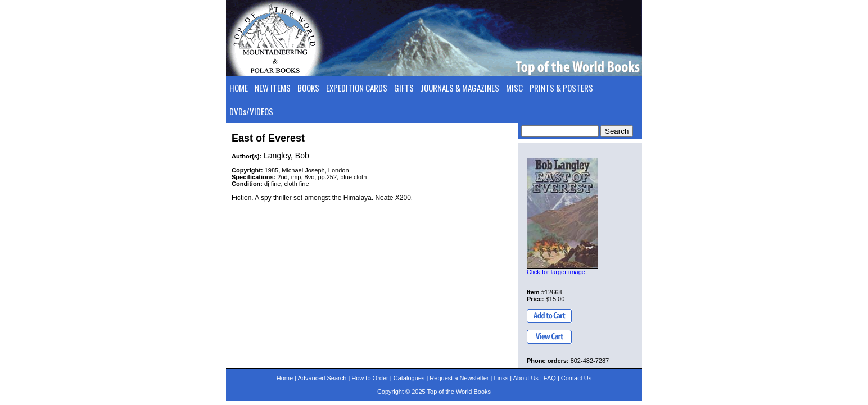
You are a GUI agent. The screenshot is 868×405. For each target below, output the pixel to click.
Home (285, 378)
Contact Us (576, 378)
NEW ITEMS (273, 88)
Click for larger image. (557, 272)
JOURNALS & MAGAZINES (460, 88)
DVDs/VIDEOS (251, 111)
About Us (526, 378)
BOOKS (308, 88)
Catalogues (409, 378)
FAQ (550, 378)
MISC (514, 88)
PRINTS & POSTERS (561, 88)
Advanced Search (322, 378)
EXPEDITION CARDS (357, 88)
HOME (239, 88)
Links (501, 378)
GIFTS (404, 88)
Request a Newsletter (459, 378)
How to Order (370, 378)
